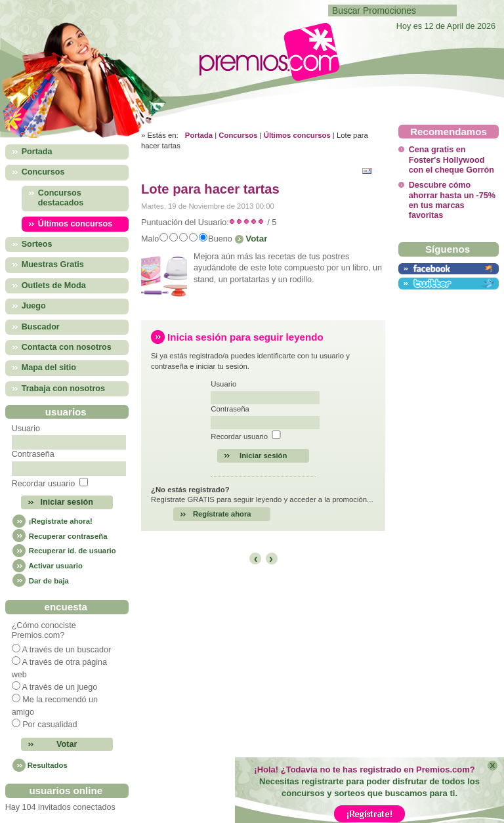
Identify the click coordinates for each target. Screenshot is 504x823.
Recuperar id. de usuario (64, 551)
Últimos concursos (297, 135)
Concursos (238, 135)
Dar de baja (40, 581)
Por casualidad (50, 725)
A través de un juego (59, 687)
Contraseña (33, 454)
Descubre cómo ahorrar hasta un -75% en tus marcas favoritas (452, 200)
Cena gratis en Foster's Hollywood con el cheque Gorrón (451, 160)
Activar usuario (47, 566)
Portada (199, 135)
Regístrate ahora (222, 514)
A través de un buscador (66, 650)
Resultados (48, 765)
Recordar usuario (44, 484)
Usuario (26, 429)
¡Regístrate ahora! (52, 521)
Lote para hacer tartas (210, 189)
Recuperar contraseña (60, 536)
